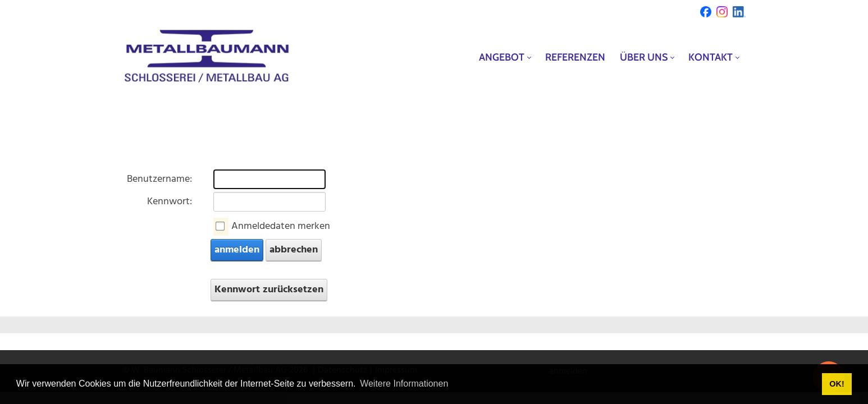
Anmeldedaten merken (281, 226)
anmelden (237, 250)
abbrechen (294, 250)
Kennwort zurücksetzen (269, 290)
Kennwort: (170, 202)
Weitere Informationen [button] (404, 384)
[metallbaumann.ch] (207, 57)
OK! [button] (837, 384)
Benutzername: (159, 179)
